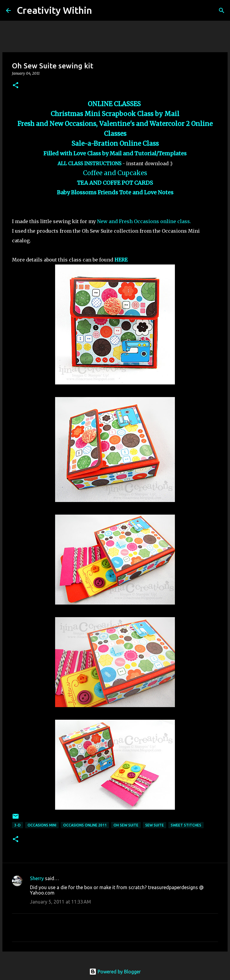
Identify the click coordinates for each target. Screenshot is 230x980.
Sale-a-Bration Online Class (115, 144)
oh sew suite (126, 825)
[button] (16, 86)
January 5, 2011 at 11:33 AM (60, 902)
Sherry (37, 878)
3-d (18, 825)
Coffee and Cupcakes (115, 173)
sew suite (155, 825)
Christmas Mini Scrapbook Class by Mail (115, 114)
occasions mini (42, 825)
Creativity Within (54, 10)
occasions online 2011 (85, 825)
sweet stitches (186, 825)
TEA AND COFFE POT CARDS (115, 183)
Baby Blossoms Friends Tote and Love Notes (115, 192)
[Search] (100, 10)
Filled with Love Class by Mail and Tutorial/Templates (115, 153)
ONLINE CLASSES (115, 104)
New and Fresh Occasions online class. (143, 221)
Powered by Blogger (115, 972)
